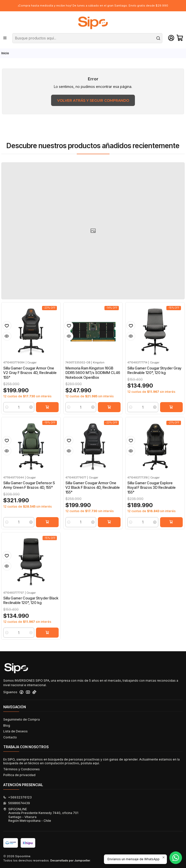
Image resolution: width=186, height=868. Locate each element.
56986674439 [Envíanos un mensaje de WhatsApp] (17, 803)
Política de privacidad (19, 775)
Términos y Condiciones (22, 769)
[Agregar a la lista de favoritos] (7, 330)
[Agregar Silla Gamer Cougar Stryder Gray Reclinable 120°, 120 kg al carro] (171, 420)
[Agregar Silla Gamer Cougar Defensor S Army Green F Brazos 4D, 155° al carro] (47, 542)
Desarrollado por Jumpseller (70, 860)
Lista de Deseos (15, 731)
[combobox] (87, 38)
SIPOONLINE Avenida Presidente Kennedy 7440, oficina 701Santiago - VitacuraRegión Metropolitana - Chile (41, 815)
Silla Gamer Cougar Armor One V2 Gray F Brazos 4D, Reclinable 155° (30, 377)
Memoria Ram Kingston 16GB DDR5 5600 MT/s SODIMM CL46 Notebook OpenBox (93, 380)
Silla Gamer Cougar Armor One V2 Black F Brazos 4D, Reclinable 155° (93, 512)
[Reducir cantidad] (7, 411)
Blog (7, 725)
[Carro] (180, 38)
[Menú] (5, 38)
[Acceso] (171, 38)
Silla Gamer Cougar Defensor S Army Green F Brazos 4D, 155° (29, 505)
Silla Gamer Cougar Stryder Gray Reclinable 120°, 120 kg (154, 383)
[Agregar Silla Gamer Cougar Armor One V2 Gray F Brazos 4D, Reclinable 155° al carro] (47, 411)
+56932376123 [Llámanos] (17, 797)
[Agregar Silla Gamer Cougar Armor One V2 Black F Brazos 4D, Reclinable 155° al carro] (109, 547)
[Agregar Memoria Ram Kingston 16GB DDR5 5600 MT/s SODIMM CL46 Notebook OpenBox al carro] (109, 415)
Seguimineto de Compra (22, 719)
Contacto (10, 737)
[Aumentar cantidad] (31, 411)
